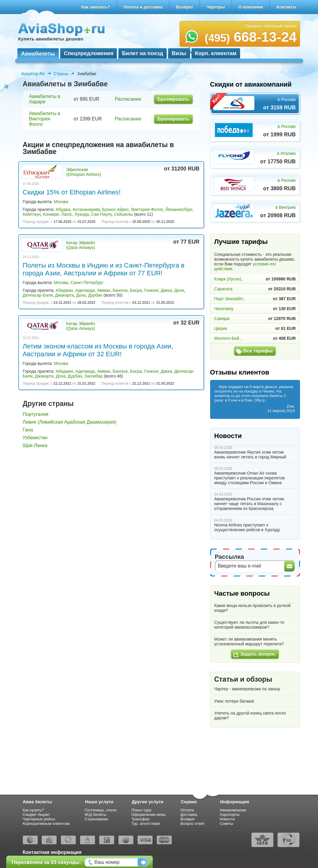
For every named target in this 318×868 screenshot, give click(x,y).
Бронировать (173, 99)
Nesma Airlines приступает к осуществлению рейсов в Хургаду (247, 527)
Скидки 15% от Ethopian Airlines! (72, 192)
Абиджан (64, 290)
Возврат (184, 7)
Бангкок (120, 290)
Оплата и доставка (143, 7)
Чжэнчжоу (224, 309)
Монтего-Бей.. (228, 338)
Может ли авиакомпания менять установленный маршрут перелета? (249, 641)
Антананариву (86, 209)
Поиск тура (141, 810)
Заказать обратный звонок (271, 26)
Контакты (286, 7)
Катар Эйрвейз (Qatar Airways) (81, 245)
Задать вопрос (258, 654)
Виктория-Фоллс (147, 209)
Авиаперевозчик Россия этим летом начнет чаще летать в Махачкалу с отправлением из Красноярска (249, 504)
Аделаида (85, 290)
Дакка (166, 290)
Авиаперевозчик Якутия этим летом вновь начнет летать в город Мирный (250, 455)
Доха (81, 295)
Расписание (128, 99)
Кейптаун (32, 214)
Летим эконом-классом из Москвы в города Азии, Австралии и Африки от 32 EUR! (98, 350)
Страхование (96, 819)
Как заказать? (96, 7)
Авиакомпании (233, 810)
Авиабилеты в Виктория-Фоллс (45, 119)
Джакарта (64, 295)
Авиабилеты (38, 54)
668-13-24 (251, 37)
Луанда (82, 214)
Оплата (187, 810)
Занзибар (94, 376)
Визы (179, 53)
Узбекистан (35, 438)
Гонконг (151, 290)
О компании (251, 7)
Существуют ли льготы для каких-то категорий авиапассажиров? (249, 625)
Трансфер (140, 819)
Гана (28, 430)
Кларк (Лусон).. (229, 279)
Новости (228, 436)
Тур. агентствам (146, 824)
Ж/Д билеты (95, 815)
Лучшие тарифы (241, 242)
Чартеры (216, 7)
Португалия (36, 414)
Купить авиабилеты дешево (51, 39)
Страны (61, 74)
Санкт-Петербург (87, 283)
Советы (226, 824)
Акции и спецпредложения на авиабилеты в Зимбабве (98, 148)
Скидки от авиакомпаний (251, 84)
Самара (222, 318)
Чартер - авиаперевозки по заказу (247, 689)
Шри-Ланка (35, 445)
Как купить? (33, 810)
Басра (136, 290)
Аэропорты (230, 815)
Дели (179, 290)
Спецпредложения (89, 53)
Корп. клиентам (216, 53)
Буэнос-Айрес (116, 209)
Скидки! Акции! (36, 815)
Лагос (67, 214)
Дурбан (95, 295)
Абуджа (63, 209)
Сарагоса (223, 289)
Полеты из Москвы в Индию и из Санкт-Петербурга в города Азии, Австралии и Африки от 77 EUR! (104, 269)
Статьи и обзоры (243, 679)
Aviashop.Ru (33, 74)
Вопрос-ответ (193, 824)
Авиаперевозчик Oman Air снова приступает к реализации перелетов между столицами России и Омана (250, 478)
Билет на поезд (143, 53)
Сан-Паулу (101, 214)
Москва (61, 202)
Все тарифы (258, 351)
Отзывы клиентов (240, 372)
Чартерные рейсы (39, 819)
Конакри (51, 214)
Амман (104, 290)
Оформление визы (148, 815)
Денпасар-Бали (38, 295)
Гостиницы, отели (100, 810)
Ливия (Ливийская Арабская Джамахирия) (70, 422)
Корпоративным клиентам (46, 824)
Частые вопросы (242, 593)
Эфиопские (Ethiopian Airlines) (84, 172)
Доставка (189, 815)
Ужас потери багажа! (234, 701)
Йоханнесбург (179, 209)
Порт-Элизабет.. (230, 299)
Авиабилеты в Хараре (45, 99)
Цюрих (221, 328)
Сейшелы (123, 214)
